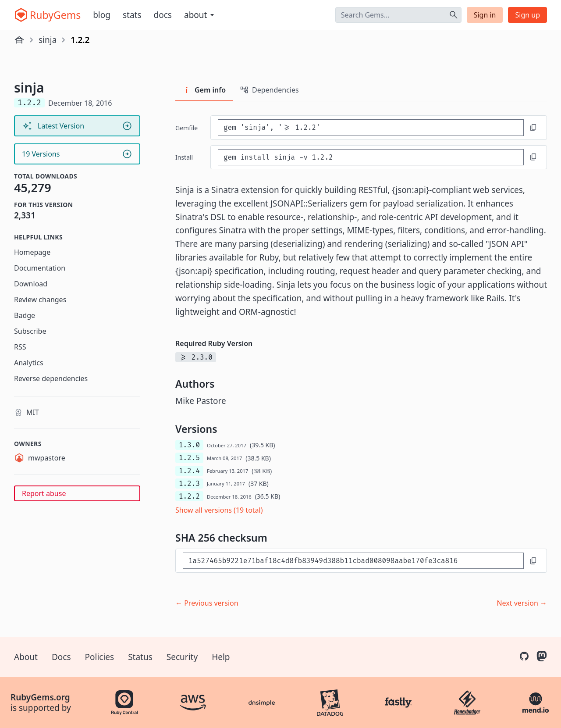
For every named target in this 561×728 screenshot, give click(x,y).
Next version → (522, 603)
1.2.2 (189, 496)
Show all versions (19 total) (219, 510)
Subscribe (30, 331)
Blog (102, 15)
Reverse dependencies (51, 378)
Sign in (485, 15)
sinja (48, 40)
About (26, 657)
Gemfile (186, 128)
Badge (25, 315)
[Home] (19, 40)
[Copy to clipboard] (533, 128)
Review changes (40, 300)
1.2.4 (189, 471)
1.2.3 (189, 484)
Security (182, 657)
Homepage (32, 252)
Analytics (29, 363)
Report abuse (44, 493)
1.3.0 (189, 445)
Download (31, 284)
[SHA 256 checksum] (353, 561)
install (184, 157)
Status (140, 657)
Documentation (40, 268)
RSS (20, 347)
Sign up (527, 15)
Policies (100, 657)
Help (221, 657)
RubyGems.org (40, 697)
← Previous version (207, 603)
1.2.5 (189, 458)
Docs (163, 15)
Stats (132, 15)
